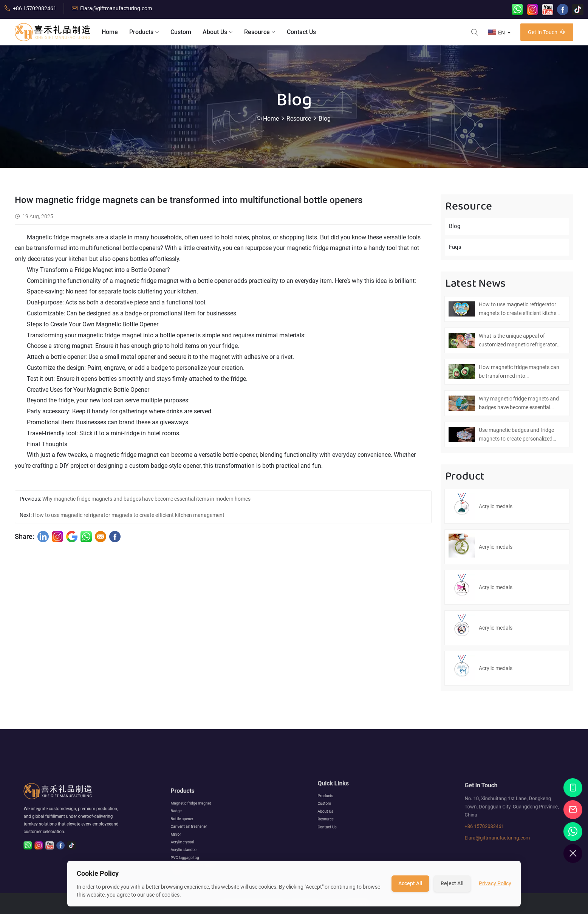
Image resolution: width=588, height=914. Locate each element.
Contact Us (301, 32)
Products (144, 32)
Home (110, 32)
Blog (325, 119)
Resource (260, 32)
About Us (218, 32)
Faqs (455, 247)
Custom (181, 32)
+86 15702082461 (30, 8)
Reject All (452, 883)
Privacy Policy (495, 883)
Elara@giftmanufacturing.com (112, 8)
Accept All (410, 883)
